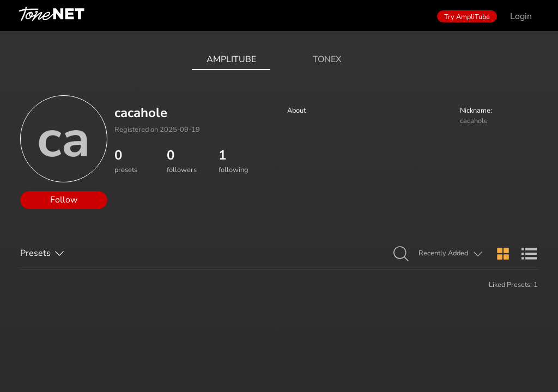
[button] (401, 254)
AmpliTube (231, 59)
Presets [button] (35, 253)
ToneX (327, 59)
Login (521, 16)
